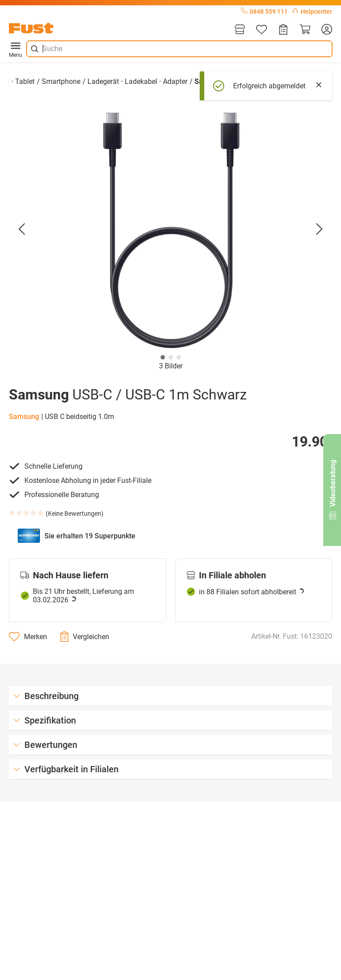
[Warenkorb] (305, 30)
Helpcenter (312, 12)
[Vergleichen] (85, 636)
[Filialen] (240, 30)
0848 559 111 (264, 12)
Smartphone (61, 81)
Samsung (24, 417)
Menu (16, 49)
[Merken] (28, 636)
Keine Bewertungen (75, 514)
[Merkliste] (262, 30)
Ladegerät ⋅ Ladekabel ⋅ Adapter (137, 81)
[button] (170, 229)
